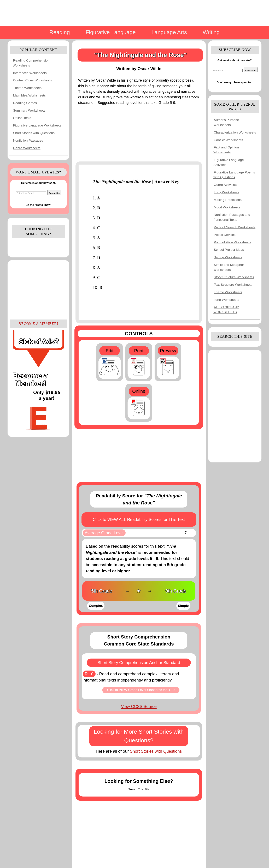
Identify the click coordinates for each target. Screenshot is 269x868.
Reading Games (25, 103)
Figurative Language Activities (229, 162)
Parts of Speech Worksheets (235, 227)
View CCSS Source (139, 706)
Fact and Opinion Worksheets (226, 150)
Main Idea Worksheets (29, 95)
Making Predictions (228, 200)
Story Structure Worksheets (234, 277)
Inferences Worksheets (30, 73)
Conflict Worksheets (228, 140)
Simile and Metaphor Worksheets (229, 267)
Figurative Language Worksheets (37, 125)
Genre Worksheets (27, 148)
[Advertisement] (38, 289)
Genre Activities (225, 185)
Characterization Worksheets (235, 132)
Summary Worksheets (29, 110)
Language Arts (169, 32)
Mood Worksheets (227, 207)
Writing (211, 32)
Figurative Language (111, 32)
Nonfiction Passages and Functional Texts (232, 217)
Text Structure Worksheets (233, 285)
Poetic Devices (225, 235)
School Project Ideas (229, 250)
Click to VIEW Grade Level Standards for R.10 (141, 690)
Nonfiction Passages (28, 140)
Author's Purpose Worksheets (226, 122)
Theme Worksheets (27, 88)
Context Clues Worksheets (33, 80)
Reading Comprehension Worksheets (31, 63)
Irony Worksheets (227, 192)
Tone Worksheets (226, 300)
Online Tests (22, 118)
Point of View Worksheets (232, 242)
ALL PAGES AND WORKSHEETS (226, 310)
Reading (60, 32)
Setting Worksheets (228, 257)
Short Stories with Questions (34, 133)
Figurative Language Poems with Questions (234, 175)
